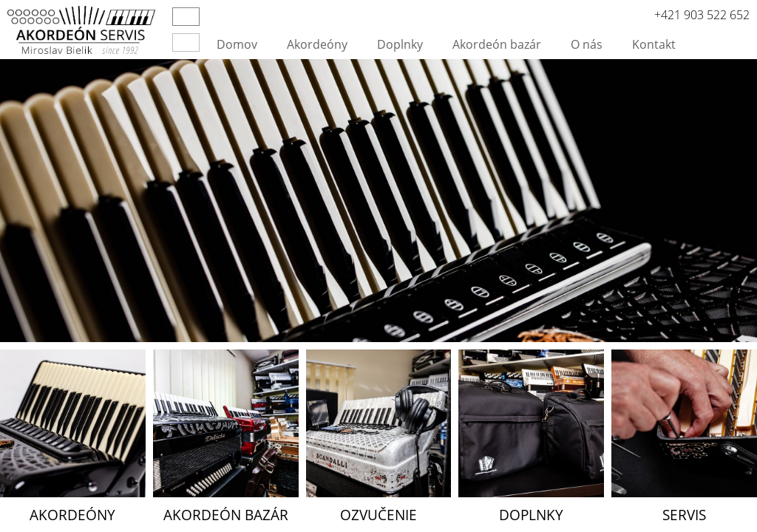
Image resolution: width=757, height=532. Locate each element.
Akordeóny (317, 44)
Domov (237, 44)
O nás (587, 44)
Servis (684, 515)
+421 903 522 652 (702, 15)
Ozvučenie (378, 515)
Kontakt (654, 44)
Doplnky (400, 44)
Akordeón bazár (497, 44)
